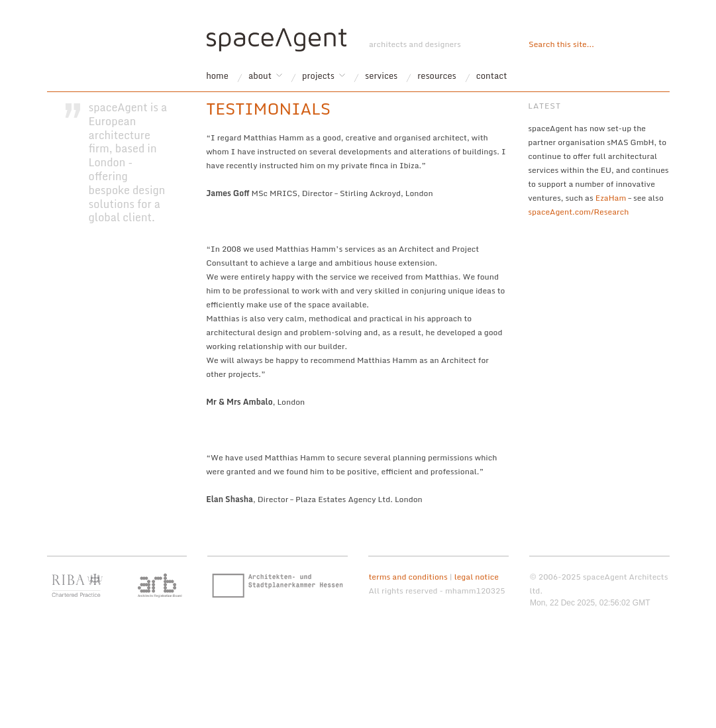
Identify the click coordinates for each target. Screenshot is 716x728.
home (217, 76)
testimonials (268, 108)
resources (437, 76)
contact (492, 76)
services (381, 76)
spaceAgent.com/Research (578, 212)
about (260, 76)
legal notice (477, 577)
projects (318, 76)
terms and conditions (408, 577)
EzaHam (611, 198)
